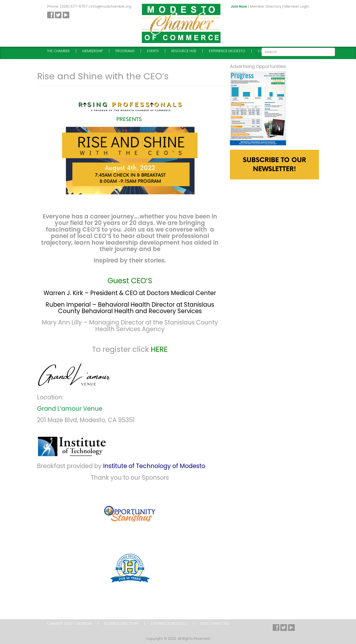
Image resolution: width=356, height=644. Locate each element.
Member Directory (266, 6)
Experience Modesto (227, 51)
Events (153, 51)
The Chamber (58, 51)
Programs (125, 51)
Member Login (297, 6)
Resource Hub (184, 51)
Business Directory (121, 623)
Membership (93, 51)
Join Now (239, 6)
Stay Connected (215, 623)
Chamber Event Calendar (69, 623)
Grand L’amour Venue (70, 409)
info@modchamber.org (111, 6)
